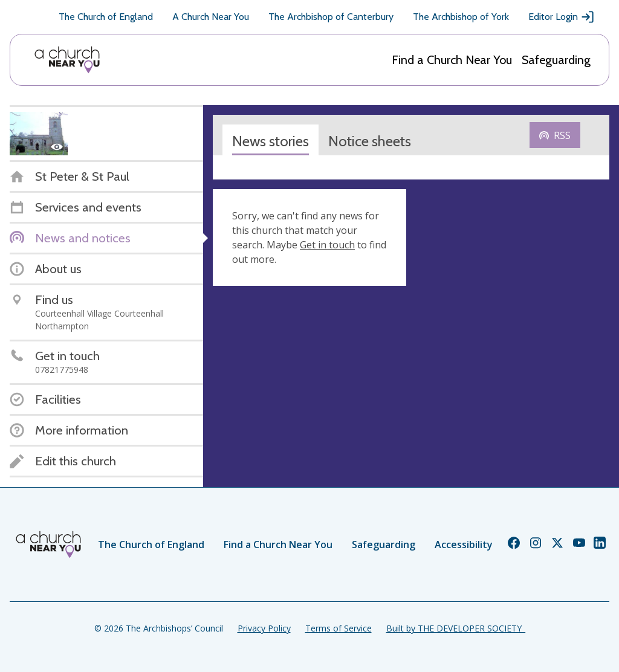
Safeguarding (556, 60)
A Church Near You (211, 17)
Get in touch (327, 245)
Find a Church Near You (452, 60)
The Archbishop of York (461, 17)
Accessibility (464, 544)
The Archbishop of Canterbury (331, 17)
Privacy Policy (264, 628)
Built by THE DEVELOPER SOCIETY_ (456, 628)
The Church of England (106, 17)
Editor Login (562, 17)
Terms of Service (339, 628)
